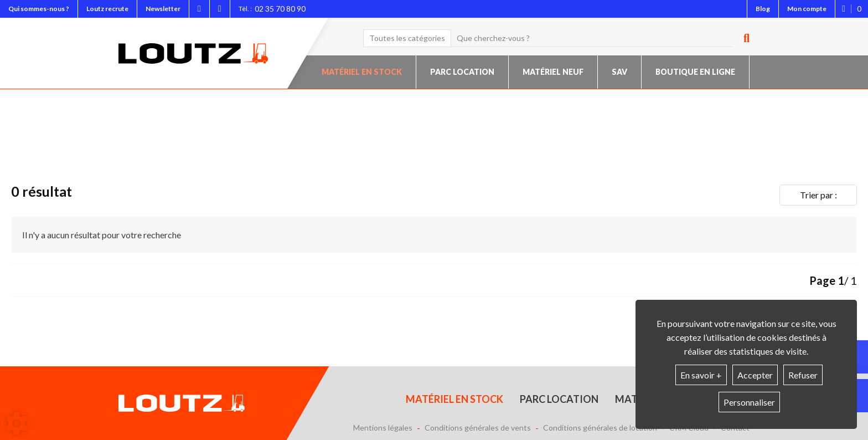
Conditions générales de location (600, 428)
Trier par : (818, 195)
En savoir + (701, 375)
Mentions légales (383, 428)
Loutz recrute (107, 9)
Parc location (462, 72)
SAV (619, 72)
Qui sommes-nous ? (39, 9)
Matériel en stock (362, 72)
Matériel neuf (553, 72)
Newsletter (163, 9)
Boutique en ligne (695, 72)
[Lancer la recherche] (742, 38)
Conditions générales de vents (478, 428)
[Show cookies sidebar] (17, 423)
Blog (763, 9)
